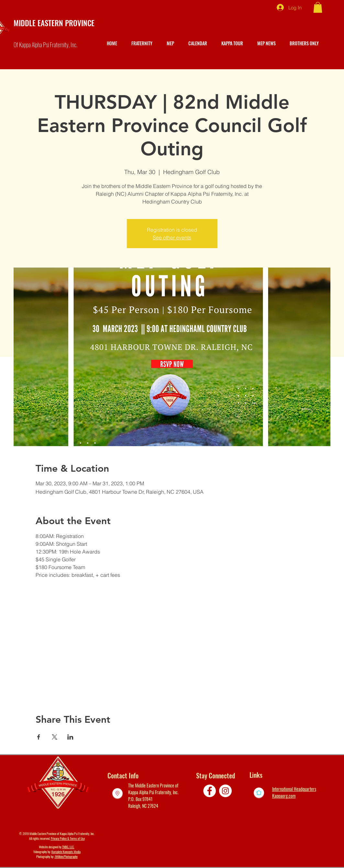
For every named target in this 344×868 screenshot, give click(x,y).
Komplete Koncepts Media (66, 852)
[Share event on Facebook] (39, 737)
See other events (172, 237)
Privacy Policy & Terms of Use (68, 838)
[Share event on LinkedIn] (70, 737)
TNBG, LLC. (68, 847)
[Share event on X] (55, 737)
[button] (318, 7)
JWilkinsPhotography (66, 857)
